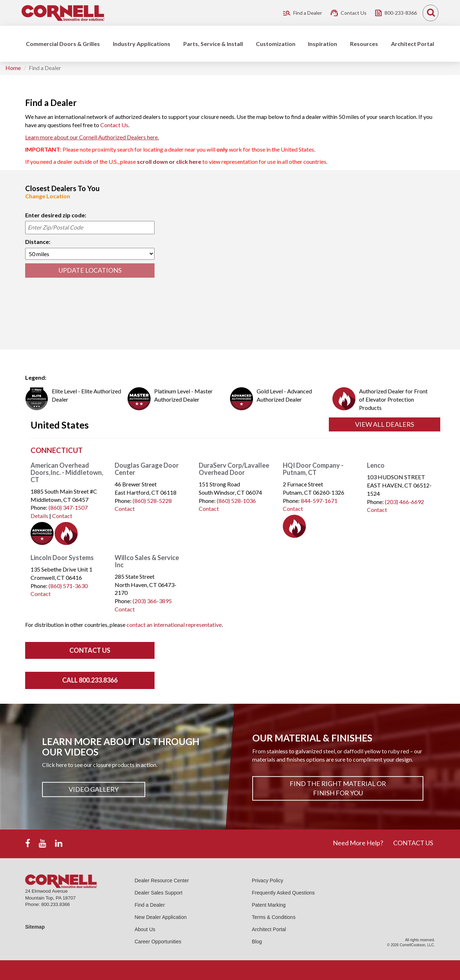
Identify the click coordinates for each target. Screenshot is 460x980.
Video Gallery (94, 789)
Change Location (48, 196)
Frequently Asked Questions (283, 893)
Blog (257, 942)
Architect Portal (413, 44)
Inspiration (323, 44)
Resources (364, 44)
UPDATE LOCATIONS (90, 270)
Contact (62, 516)
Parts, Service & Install (213, 44)
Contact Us (114, 125)
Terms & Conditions (274, 917)
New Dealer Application (161, 917)
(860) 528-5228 (152, 501)
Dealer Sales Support (159, 893)
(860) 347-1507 (68, 507)
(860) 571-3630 (68, 586)
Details (39, 516)
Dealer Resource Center (162, 880)
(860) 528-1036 (236, 501)
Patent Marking (269, 905)
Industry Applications (142, 44)
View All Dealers (385, 424)
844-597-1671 (319, 501)
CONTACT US (413, 843)
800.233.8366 (56, 904)
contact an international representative (174, 625)
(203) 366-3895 (152, 601)
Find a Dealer (150, 905)
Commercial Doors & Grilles (63, 44)
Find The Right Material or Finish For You (338, 788)
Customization (276, 44)
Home (13, 68)
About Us (145, 929)
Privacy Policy (268, 880)
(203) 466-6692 (404, 502)
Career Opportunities (158, 942)
